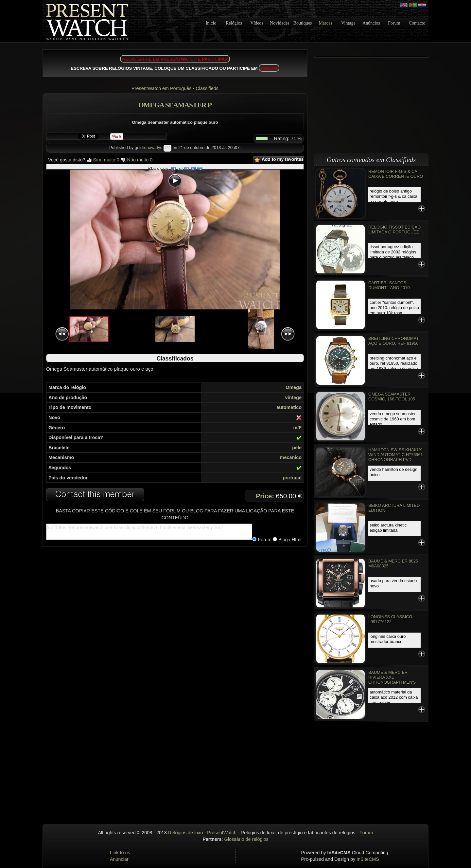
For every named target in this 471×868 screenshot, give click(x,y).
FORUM (269, 68)
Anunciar (119, 859)
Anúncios (371, 23)
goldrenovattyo (149, 148)
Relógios (234, 23)
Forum (394, 23)
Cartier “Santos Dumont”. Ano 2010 (389, 285)
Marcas (325, 23)
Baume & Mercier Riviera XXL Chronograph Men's (392, 677)
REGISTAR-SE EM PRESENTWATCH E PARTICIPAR (175, 59)
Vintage (348, 23)
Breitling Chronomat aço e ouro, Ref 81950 (393, 341)
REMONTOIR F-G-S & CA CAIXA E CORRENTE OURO (396, 174)
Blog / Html (289, 540)
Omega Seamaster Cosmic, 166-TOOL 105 (392, 397)
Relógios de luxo (185, 833)
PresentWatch (222, 833)
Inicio (211, 23)
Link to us (120, 853)
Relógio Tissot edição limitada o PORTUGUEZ (394, 230)
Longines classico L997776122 (390, 619)
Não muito (137, 160)
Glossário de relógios (246, 839)
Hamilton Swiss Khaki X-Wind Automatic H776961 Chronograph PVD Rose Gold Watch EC (396, 457)
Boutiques (303, 23)
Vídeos (257, 23)
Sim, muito (103, 160)
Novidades (280, 23)
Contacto (417, 23)
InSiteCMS (368, 859)
